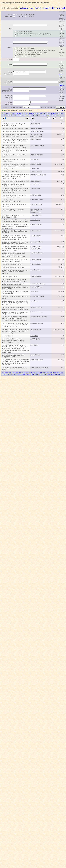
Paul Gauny (34, 336)
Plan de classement (8, 82)
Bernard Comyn (36, 215)
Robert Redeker (36, 276)
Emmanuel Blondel (37, 287)
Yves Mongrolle (36, 248)
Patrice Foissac (36, 164)
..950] (3, 115)
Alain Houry (34, 345)
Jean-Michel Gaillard (37, 296)
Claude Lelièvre (36, 259)
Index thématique (8, 73)
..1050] (11, 115)
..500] (34, 113)
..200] (13, 113)
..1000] (7, 115)
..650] (44, 113)
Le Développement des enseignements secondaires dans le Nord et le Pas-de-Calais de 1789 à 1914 (15, 325)
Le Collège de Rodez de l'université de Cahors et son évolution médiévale (15, 165)
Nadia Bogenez (36, 195)
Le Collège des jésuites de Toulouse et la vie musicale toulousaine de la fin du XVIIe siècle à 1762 (16, 190)
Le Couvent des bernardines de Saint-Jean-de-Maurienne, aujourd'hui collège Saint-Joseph (15, 303)
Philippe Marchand (37, 323)
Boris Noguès (35, 339)
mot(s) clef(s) (61, 75)
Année (10, 60)
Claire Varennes (36, 264)
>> (59, 115)
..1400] (40, 115)
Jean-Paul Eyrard (36, 209)
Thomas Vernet (36, 329)
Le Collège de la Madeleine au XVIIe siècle (14, 156)
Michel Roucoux (36, 181)
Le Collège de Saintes (9, 169)
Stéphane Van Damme (38, 284)
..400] (27, 113)
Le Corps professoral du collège (13, 284)
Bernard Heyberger (37, 360)
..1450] (44, 115)
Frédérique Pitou (36, 307)
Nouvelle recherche (43, 8)
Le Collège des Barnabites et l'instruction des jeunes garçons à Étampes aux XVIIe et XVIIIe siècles (16, 176)
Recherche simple (27, 8)
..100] (6, 113)
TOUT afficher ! (60, 111)
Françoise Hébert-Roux (38, 175)
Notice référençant (8, 16)
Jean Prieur (34, 301)
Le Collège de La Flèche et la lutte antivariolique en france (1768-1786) (14, 146)
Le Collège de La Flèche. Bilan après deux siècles (14, 151)
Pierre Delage (35, 220)
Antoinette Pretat (36, 136)
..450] (30, 113)
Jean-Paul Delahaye (37, 270)
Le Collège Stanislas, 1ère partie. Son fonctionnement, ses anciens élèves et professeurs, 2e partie (15, 248)
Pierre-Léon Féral (36, 204)
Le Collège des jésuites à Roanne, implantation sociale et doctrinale (13, 185)
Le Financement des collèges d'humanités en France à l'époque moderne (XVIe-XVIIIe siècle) (13, 341)
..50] (3, 113)
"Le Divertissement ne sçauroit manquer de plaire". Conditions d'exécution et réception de (15, 331)
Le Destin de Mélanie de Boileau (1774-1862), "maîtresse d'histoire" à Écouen (15, 313)
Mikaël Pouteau (36, 124)
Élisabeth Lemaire (37, 139)
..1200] (24, 115)
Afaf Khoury (34, 211)
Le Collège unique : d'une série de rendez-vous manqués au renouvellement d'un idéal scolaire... (14, 255)
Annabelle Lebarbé (37, 242)
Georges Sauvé (36, 247)
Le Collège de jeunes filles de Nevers (14, 131)
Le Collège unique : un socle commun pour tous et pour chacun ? (15, 260)
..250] (16, 113)
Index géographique (7, 90)
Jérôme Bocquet (36, 236)
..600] (40, 113)
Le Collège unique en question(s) (13, 267)
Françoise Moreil (36, 128)
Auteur (10, 48)
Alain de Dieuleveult (37, 145)
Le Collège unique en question (12, 264)
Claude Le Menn (36, 225)
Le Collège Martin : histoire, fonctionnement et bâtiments (11, 201)
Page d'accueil (58, 8)
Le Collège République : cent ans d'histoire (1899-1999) (13, 216)
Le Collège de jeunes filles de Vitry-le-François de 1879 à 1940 (15, 135)
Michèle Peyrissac (37, 155)
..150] (10, 113)
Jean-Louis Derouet (37, 253)
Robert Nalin (35, 169)
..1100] (15, 115)
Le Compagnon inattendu (10, 276)
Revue (10, 64)
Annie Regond (35, 355)
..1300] (32, 115)
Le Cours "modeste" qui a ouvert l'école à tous (15, 297)
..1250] (28, 115)
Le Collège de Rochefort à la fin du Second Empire (14, 160)
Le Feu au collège (8, 336)
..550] (37, 113)
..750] (51, 113)
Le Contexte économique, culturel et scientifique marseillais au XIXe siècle (14, 280)
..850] (58, 113)
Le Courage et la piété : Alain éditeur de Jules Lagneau (15, 288)
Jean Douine (35, 292)
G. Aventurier (35, 184)
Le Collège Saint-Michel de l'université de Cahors (15, 232)
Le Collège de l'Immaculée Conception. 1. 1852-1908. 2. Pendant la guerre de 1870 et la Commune (15, 141)
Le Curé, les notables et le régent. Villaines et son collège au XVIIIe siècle (15, 308)
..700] (47, 113)
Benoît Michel (35, 189)
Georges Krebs (36, 212)
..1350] (36, 115)
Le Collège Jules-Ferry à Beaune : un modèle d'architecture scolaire (14, 196)
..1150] (19, 115)
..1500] (48, 115)
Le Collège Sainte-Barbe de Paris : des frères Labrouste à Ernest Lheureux (15, 243)
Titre (10, 29)
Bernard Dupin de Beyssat (39, 368)
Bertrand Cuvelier (36, 172)
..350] (23, 113)
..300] (20, 113)
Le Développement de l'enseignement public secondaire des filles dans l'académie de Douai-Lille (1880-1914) (15, 318)
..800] (54, 113)
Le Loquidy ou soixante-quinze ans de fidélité (15, 369)
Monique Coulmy (36, 134)
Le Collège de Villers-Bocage (12, 172)
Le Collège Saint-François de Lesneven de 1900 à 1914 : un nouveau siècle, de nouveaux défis (15, 226)
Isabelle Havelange (37, 312)
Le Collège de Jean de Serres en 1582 (15, 129)
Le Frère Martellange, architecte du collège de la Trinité (14, 356)
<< (56, 115)
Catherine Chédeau (37, 200)
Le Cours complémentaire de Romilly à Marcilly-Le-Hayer (15, 293)
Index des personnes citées (8, 97)
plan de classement (62, 85)
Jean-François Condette (38, 317)
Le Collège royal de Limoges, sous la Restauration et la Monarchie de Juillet (15, 221)
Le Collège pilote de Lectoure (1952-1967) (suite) (14, 205)
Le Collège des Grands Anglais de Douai (16, 181)
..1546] (52, 115)
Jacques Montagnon (37, 131)
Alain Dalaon (35, 159)
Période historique (8, 103)
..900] (61, 113)
